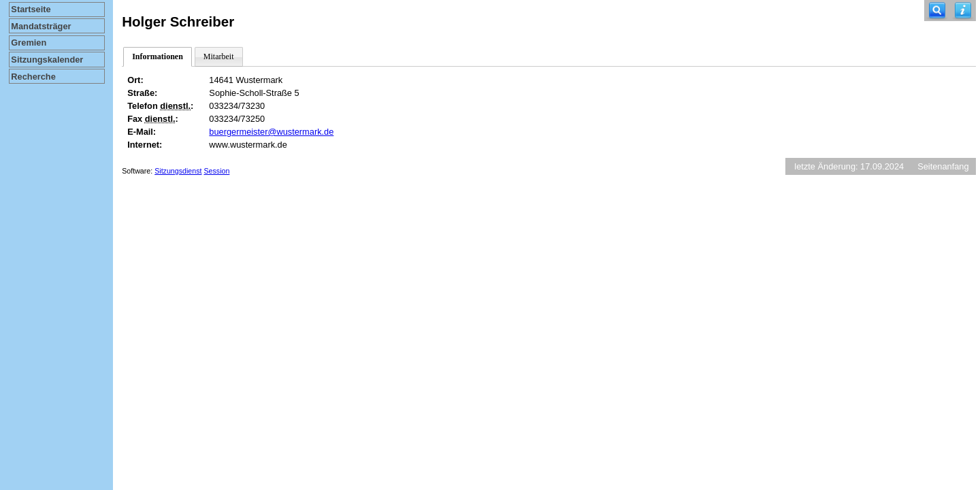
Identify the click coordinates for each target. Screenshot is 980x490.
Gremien (29, 43)
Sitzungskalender (47, 60)
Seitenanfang (943, 166)
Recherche (33, 77)
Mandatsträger (41, 26)
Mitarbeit (219, 56)
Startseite (31, 9)
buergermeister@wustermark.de (271, 132)
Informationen (158, 56)
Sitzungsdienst (178, 171)
